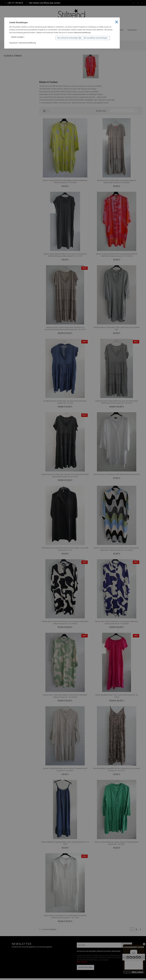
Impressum (14, 43)
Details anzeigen (18, 37)
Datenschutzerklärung (82, 33)
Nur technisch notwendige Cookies (68, 38)
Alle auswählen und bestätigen (95, 38)
